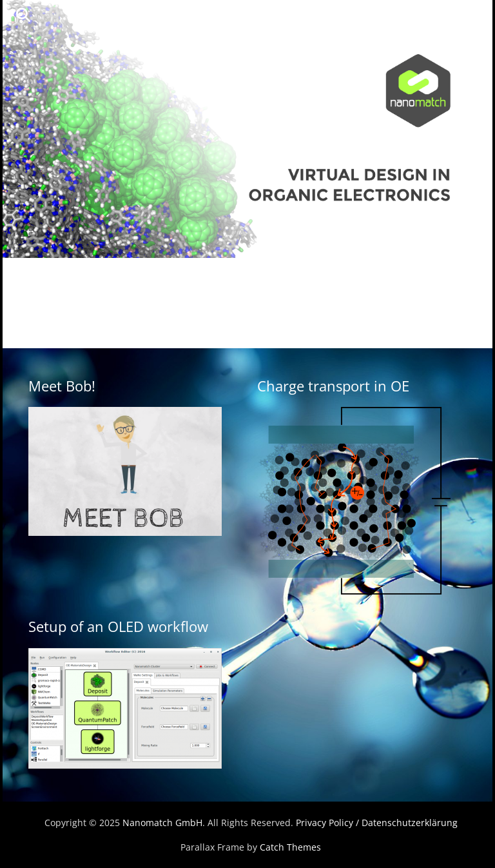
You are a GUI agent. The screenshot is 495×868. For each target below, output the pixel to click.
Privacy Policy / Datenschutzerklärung (377, 823)
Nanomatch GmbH (162, 823)
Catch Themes (290, 847)
